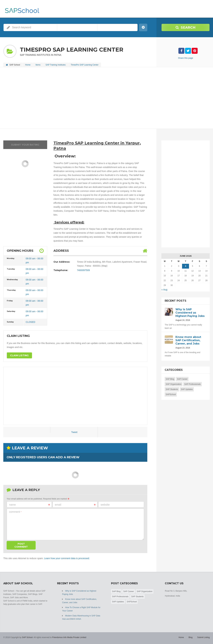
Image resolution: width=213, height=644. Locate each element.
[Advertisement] (103, 98)
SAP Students (172, 389)
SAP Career (182, 379)
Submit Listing (203, 637)
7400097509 (83, 270)
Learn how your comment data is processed (67, 558)
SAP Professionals (192, 384)
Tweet (74, 432)
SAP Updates (187, 389)
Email (75, 505)
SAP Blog (170, 379)
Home (28, 65)
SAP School (27, 637)
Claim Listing (19, 355)
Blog (190, 637)
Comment (15, 512)
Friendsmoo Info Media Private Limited (69, 637)
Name (30, 505)
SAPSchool (171, 394)
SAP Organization (174, 384)
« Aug (164, 290)
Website (105, 505)
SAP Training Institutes (56, 65)
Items (38, 65)
